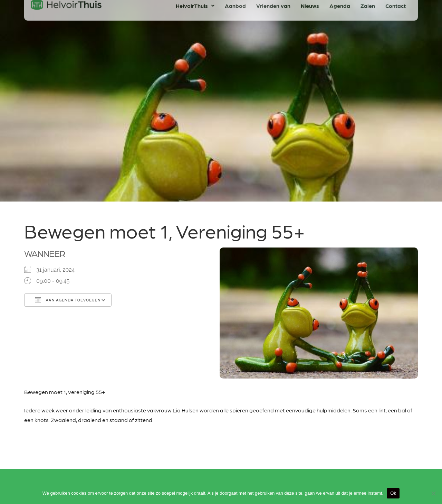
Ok (393, 493)
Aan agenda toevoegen (68, 300)
